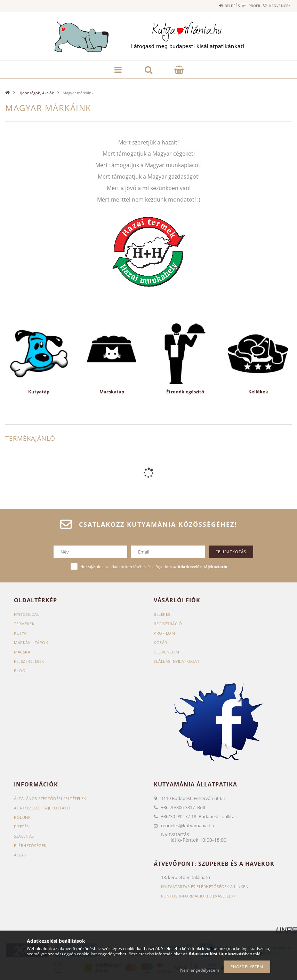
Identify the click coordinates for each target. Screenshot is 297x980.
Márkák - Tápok (31, 642)
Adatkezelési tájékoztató (42, 808)
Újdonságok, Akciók (36, 93)
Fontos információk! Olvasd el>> (198, 896)
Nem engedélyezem (200, 970)
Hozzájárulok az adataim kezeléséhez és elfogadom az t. (154, 567)
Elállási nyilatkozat (176, 661)
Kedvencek (276, 6)
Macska (22, 652)
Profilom (164, 633)
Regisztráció (168, 624)
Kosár (160, 642)
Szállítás (24, 836)
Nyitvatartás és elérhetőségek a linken (205, 887)
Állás (20, 855)
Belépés (211, 6)
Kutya (20, 633)
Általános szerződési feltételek (50, 798)
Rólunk (22, 817)
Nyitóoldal (27, 614)
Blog (19, 671)
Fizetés (21, 827)
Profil (242, 6)
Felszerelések (29, 661)
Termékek (24, 624)
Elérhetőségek (30, 845)
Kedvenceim (166, 652)
